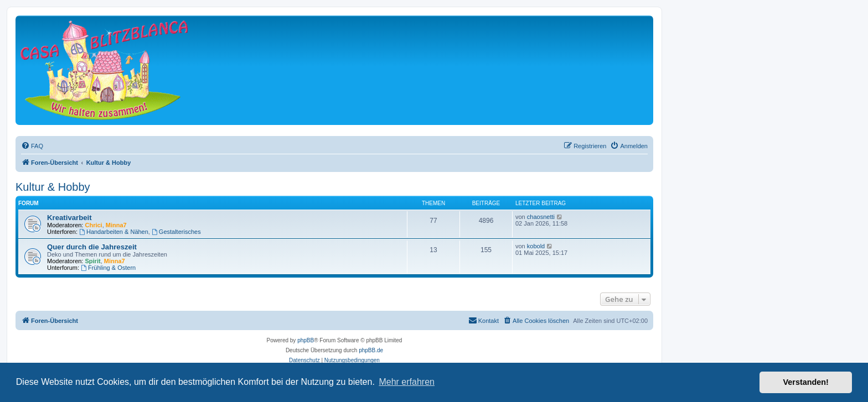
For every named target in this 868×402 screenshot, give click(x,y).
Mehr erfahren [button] (407, 382)
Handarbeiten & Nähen (114, 232)
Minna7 (116, 225)
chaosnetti (541, 217)
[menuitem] (32, 146)
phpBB (306, 340)
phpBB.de (371, 350)
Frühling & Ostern (108, 268)
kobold (536, 246)
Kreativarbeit (69, 218)
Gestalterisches (176, 232)
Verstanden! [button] (806, 382)
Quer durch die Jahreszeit (92, 247)
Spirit (93, 261)
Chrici (94, 225)
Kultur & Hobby (53, 187)
